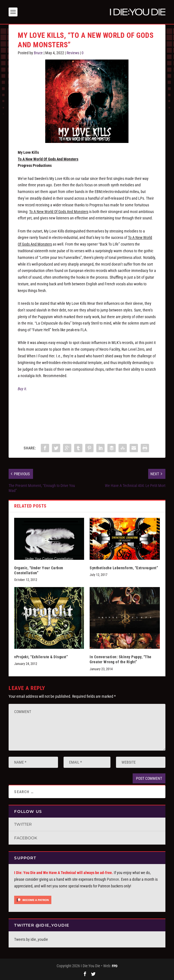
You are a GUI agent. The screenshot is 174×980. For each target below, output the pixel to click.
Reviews (73, 53)
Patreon (113, 879)
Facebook (26, 838)
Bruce (38, 53)
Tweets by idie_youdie (31, 939)
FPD (115, 966)
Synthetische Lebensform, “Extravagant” (124, 568)
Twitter (23, 824)
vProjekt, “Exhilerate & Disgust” (41, 657)
